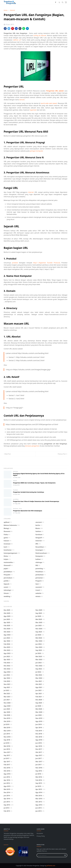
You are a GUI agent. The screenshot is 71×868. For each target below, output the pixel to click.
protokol (15, 263)
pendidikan (16, 499)
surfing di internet (40, 35)
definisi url (17, 40)
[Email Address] (50, 855)
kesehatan (16, 509)
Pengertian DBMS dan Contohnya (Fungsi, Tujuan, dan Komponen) (34, 483)
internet (31, 192)
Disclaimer (40, 833)
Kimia (20, 509)
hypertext (33, 110)
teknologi (15, 471)
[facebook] (56, 2)
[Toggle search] (63, 2)
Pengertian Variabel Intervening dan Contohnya (29, 492)
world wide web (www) (49, 103)
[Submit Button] (65, 855)
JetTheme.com (51, 866)
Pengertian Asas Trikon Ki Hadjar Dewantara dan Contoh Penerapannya (36, 501)
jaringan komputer (36, 151)
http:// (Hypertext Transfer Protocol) (47, 263)
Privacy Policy (41, 836)
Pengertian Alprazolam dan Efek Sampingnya (28, 511)
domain (22, 100)
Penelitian (15, 490)
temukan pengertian (32, 446)
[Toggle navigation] (66, 2)
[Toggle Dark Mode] (59, 2)
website (15, 481)
